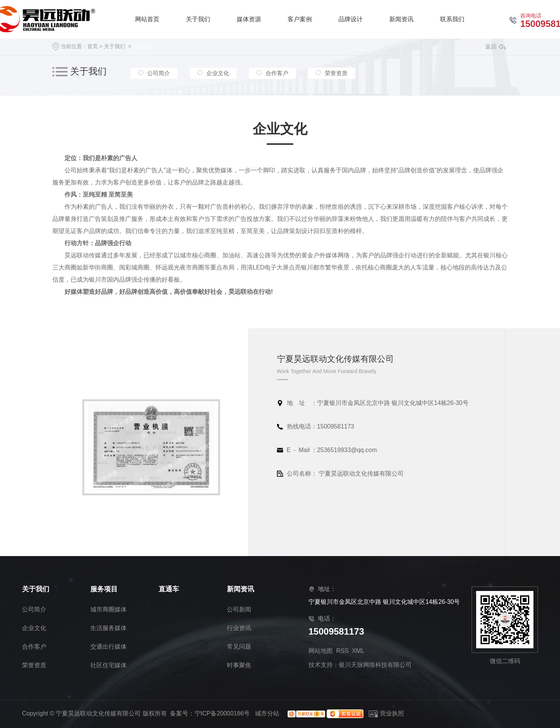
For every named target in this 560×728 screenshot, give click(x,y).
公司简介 (159, 72)
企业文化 (143, 46)
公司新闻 (239, 609)
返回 (496, 46)
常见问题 (239, 647)
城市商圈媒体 (109, 609)
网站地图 (321, 651)
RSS (342, 651)
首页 (93, 46)
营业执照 (386, 713)
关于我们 (115, 46)
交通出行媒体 (109, 647)
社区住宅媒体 (109, 665)
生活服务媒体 (109, 628)
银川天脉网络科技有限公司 (375, 665)
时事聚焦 (239, 665)
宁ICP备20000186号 (222, 713)
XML (358, 651)
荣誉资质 (336, 72)
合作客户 (277, 72)
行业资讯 (239, 628)
